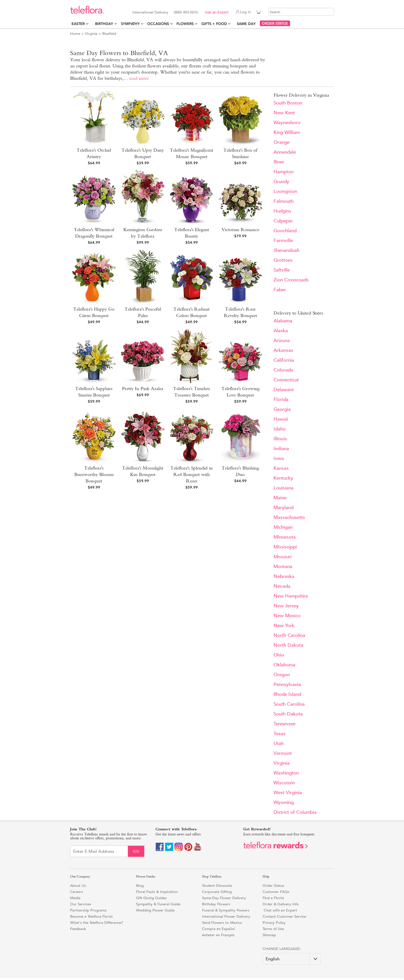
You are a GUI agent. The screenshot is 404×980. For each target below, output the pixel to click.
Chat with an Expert (280, 910)
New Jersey (286, 606)
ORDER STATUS (275, 23)
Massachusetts (289, 517)
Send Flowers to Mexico (222, 923)
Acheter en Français (218, 935)
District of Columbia (295, 812)
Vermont (283, 753)
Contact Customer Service (284, 916)
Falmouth (284, 201)
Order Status (273, 886)
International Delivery (150, 12)
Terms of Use (273, 929)
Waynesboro (287, 123)
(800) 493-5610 (186, 12)
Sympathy (130, 24)
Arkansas (283, 350)
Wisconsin (284, 783)
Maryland (284, 508)
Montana (283, 567)
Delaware (284, 390)
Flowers (185, 24)
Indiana (281, 449)
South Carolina (289, 704)
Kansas (281, 468)
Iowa (279, 458)
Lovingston (285, 191)
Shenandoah (286, 250)
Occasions (158, 24)
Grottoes (283, 260)
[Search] (301, 12)
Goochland (285, 231)
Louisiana (284, 488)
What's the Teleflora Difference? (97, 923)
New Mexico (287, 616)
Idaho (280, 429)
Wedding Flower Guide (155, 910)
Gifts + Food (214, 24)
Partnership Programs (88, 910)
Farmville (283, 241)
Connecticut (286, 380)
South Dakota (288, 714)
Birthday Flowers (216, 904)
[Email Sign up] (99, 851)
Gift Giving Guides (151, 898)
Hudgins (282, 211)
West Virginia (288, 793)
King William (287, 132)
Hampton (284, 172)
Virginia (91, 34)
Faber (280, 290)
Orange (282, 142)
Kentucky (283, 478)
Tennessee (284, 724)
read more (139, 78)
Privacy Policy (274, 923)
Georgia (282, 409)
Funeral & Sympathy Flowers (226, 910)
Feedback (78, 929)
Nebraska (284, 576)
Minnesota (285, 537)
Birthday (104, 24)
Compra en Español (218, 929)
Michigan (283, 527)
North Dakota (288, 645)
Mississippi (285, 547)
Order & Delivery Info (281, 904)
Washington (286, 773)
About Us (78, 886)
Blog (140, 886)
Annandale (285, 152)
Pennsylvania (287, 684)
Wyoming (284, 802)
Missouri (283, 557)
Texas (280, 734)
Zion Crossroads (291, 280)
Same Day (247, 24)
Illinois (280, 439)
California (284, 360)
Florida (281, 399)
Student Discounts (217, 886)
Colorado (284, 370)
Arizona (282, 340)
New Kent (284, 113)
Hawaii (281, 419)
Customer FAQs (276, 892)
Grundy (281, 182)
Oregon (282, 675)
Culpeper (283, 221)
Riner (279, 162)
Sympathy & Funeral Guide (158, 904)
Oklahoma (284, 665)
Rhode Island (287, 694)
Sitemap (269, 935)
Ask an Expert (217, 12)
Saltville (282, 270)
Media (75, 898)
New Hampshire (291, 596)
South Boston (288, 103)
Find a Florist (273, 898)
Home (75, 34)
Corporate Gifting (217, 892)
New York (284, 625)
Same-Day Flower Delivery (224, 898)
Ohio (279, 655)
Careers (77, 892)
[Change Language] (292, 959)
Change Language (281, 949)
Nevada (282, 586)
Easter (78, 24)
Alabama (283, 321)
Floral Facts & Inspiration (157, 892)
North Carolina (289, 635)
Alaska (281, 331)
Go (136, 851)
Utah (279, 743)
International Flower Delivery (226, 916)
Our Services (81, 904)
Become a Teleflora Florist (91, 916)
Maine (280, 498)
